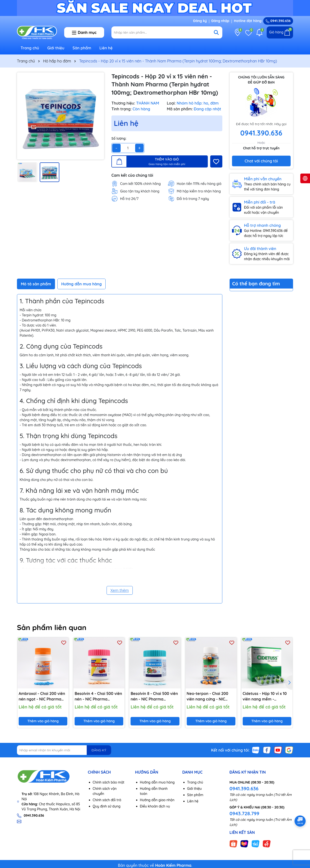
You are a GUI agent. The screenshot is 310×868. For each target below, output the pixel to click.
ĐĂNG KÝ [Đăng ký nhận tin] (99, 750)
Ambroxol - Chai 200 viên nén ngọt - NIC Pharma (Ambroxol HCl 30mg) (42, 696)
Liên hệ (106, 48)
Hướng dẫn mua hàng (157, 782)
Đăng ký (200, 21)
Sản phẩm (82, 48)
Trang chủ (30, 48)
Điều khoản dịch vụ (155, 806)
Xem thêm (120, 590)
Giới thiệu (56, 48)
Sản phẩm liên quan (52, 627)
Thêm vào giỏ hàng (43, 721)
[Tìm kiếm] (216, 32)
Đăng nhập (220, 21)
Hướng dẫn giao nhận (157, 800)
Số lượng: (119, 138)
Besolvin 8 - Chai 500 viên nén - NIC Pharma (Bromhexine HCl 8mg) (154, 696)
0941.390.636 (244, 788)
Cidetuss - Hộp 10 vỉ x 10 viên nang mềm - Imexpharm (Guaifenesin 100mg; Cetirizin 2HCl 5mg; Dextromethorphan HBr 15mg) (266, 696)
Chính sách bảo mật (109, 782)
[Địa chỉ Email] (64, 750)
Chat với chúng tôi (261, 161)
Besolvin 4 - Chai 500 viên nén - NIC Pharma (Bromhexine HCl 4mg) (98, 696)
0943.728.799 (244, 813)
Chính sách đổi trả (107, 800)
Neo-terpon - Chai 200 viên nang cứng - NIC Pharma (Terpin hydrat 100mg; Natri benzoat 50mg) (208, 696)
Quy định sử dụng (107, 806)
